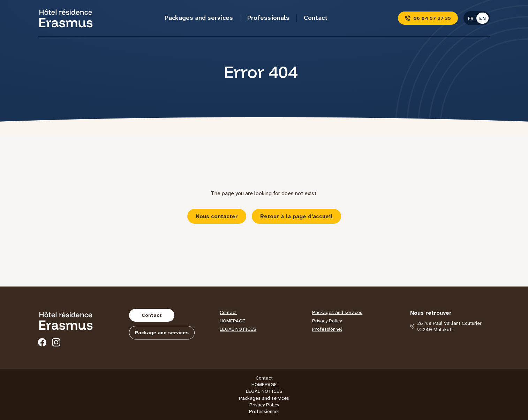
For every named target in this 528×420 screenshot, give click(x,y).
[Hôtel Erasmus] (66, 18)
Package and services (162, 333)
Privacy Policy (327, 321)
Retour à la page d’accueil (296, 216)
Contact (316, 18)
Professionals (268, 18)
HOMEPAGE (232, 321)
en (482, 18)
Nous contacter (217, 216)
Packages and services (199, 18)
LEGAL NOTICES (238, 329)
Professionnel (327, 329)
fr (471, 18)
